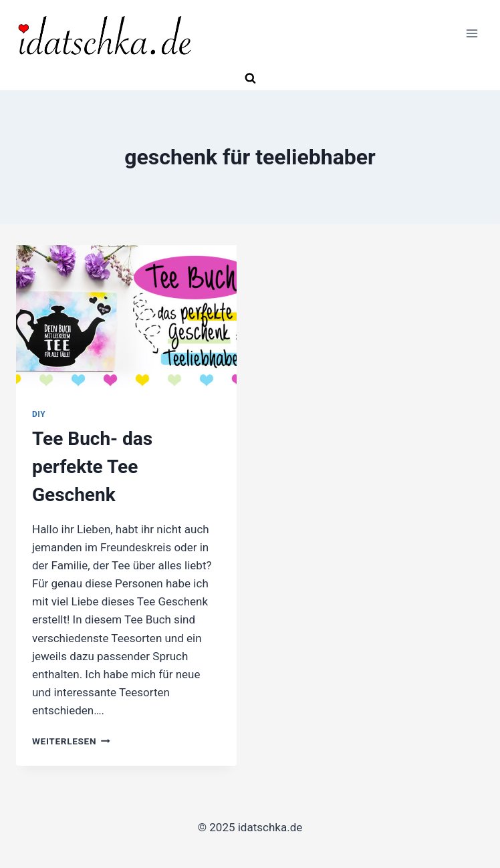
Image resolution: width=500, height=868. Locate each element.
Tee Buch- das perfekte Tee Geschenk (92, 467)
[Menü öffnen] (472, 34)
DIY (39, 414)
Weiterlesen (71, 741)
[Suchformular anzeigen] (250, 79)
